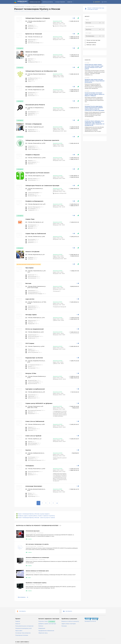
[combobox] (95, 23)
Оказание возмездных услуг (24, 628)
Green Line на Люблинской (35, 421)
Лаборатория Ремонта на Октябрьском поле (41, 71)
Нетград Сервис (31, 315)
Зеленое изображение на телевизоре (37, 558)
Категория (88, 33)
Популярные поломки (22, 635)
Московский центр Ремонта (35, 105)
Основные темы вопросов (23, 633)
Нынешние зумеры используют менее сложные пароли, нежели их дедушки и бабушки (95, 94)
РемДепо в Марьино (33, 155)
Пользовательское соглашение (24, 626)
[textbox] (95, 23)
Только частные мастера (94, 40)
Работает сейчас (91, 45)
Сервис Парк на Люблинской (36, 234)
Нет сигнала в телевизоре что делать (37, 544)
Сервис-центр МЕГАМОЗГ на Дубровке (39, 403)
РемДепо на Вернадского (34, 201)
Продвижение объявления (46, 631)
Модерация (42, 628)
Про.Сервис (30, 268)
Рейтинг (41, 626)
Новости (70, 2)
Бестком (28, 283)
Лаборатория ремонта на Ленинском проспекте (42, 140)
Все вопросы (23, 597)
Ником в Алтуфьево (32, 252)
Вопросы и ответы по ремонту (70, 621)
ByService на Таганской (34, 34)
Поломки (64, 626)
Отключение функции (33, 531)
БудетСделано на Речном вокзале (37, 173)
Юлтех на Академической (35, 329)
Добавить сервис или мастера (47, 624)
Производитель (90, 26)
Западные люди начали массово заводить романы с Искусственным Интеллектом (95, 81)
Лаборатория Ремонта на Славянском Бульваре (42, 186)
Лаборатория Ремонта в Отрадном (38, 18)
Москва (29, 7)
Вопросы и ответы (48, 2)
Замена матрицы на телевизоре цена (37, 571)
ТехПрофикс (30, 466)
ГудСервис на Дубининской (35, 389)
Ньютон (28, 450)
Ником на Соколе (32, 52)
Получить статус (43, 621)
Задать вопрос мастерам (69, 624)
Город (87, 20)
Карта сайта (19, 631)
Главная (18, 621)
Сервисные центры (20, 7)
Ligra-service (30, 299)
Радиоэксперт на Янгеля (34, 358)
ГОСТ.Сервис (30, 343)
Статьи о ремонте (60, 2)
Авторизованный (91, 43)
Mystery (36, 7)
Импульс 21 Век (31, 373)
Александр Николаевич (34, 486)
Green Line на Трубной (33, 436)
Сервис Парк (30, 219)
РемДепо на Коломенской (35, 87)
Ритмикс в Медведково (34, 124)
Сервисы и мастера (35, 2)
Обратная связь (43, 633)
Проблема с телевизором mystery (36, 583)
